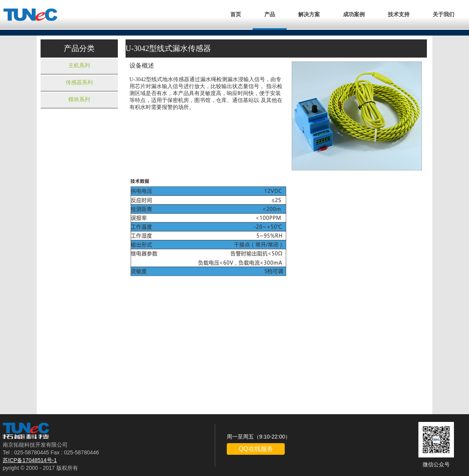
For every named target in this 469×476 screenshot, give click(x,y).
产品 (270, 14)
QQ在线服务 (256, 449)
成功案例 (354, 14)
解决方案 (309, 14)
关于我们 (444, 14)
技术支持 (399, 14)
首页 (236, 14)
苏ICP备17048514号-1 (30, 460)
